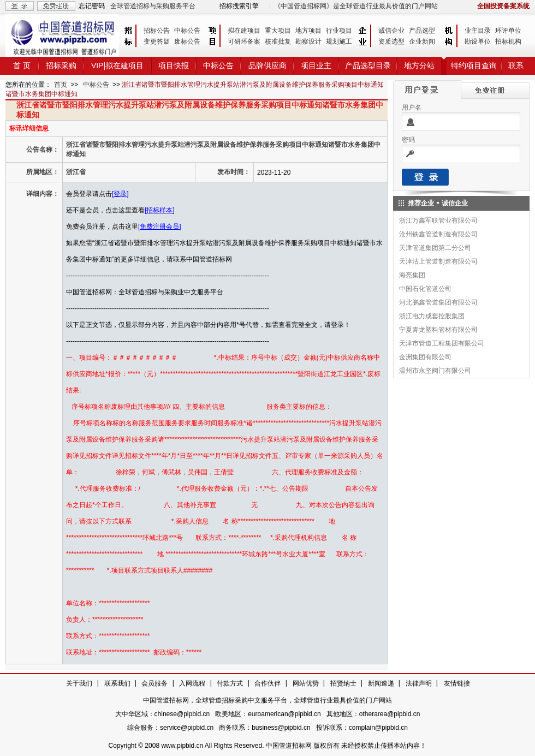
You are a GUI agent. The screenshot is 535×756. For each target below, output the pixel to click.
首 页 (22, 66)
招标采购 (61, 66)
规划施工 (339, 41)
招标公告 (157, 31)
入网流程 (192, 683)
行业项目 (339, 31)
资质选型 (391, 41)
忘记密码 (92, 6)
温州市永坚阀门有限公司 (435, 371)
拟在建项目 (244, 31)
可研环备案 (244, 41)
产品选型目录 (368, 66)
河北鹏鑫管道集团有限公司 (438, 302)
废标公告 (187, 41)
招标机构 (508, 41)
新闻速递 (381, 683)
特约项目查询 (474, 66)
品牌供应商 (267, 66)
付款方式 (230, 683)
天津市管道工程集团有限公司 (442, 343)
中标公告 (187, 31)
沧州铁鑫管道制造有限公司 (438, 234)
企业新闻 (422, 41)
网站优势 (306, 683)
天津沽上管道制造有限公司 (438, 261)
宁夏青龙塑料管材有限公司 (438, 330)
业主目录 (478, 31)
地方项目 (308, 31)
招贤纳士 (343, 683)
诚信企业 (391, 31)
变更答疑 (157, 41)
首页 (61, 85)
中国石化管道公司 (425, 289)
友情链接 (457, 683)
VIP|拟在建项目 (117, 66)
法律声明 (419, 683)
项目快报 (174, 66)
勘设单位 (478, 41)
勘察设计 (308, 41)
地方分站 (419, 66)
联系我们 (117, 683)
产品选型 (422, 31)
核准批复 (278, 41)
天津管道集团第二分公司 (435, 248)
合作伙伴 (267, 683)
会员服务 (154, 683)
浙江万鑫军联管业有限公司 (438, 221)
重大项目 (278, 31)
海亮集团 (412, 275)
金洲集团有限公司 (425, 357)
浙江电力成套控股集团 (432, 316)
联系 (516, 66)
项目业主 (316, 66)
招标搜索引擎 (239, 6)
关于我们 (79, 683)
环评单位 (508, 31)
